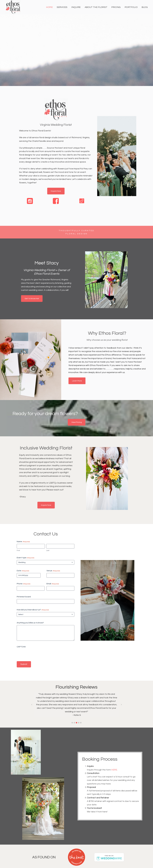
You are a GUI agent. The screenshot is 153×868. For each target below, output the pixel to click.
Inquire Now (56, 191)
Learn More (77, 381)
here (114, 770)
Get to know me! (32, 299)
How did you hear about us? (33, 610)
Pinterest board (24, 597)
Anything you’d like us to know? (30, 623)
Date (23, 571)
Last (48, 550)
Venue (53, 571)
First (18, 550)
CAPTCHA (21, 647)
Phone (23, 584)
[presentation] (35, 654)
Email (53, 584)
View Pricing (77, 422)
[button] (72, 723)
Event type (25, 558)
